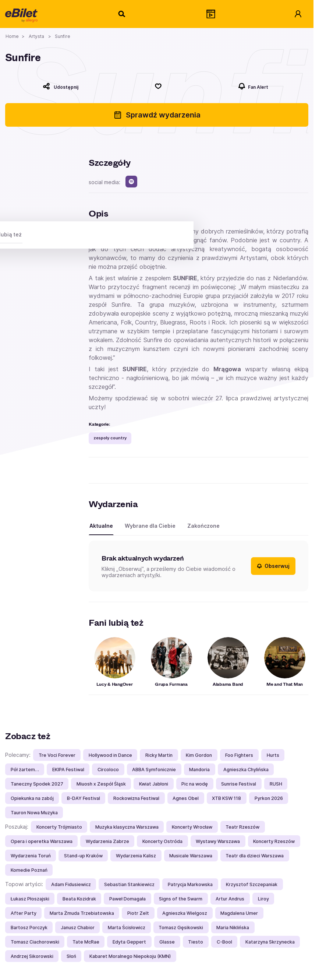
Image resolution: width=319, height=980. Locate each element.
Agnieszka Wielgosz (185, 913)
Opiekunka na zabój (32, 798)
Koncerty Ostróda (162, 841)
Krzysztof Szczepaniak (252, 884)
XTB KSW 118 (226, 798)
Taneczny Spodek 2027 (37, 784)
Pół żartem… (25, 770)
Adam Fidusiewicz (71, 884)
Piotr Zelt (138, 913)
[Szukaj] (122, 14)
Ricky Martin (159, 755)
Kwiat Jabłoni (154, 784)
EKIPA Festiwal (68, 770)
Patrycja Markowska (190, 884)
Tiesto (196, 942)
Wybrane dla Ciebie (150, 526)
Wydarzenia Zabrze (107, 841)
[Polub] (158, 86)
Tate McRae (86, 942)
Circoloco (108, 770)
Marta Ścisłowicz (127, 928)
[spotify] (131, 182)
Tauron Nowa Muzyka (34, 813)
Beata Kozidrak (79, 899)
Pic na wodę (195, 784)
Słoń (71, 956)
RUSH (276, 784)
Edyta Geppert (129, 942)
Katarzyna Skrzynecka (270, 942)
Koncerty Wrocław (192, 827)
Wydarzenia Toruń (31, 856)
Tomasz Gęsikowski (181, 928)
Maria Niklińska (233, 928)
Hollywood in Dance (110, 755)
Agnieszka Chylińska (246, 770)
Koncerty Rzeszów (274, 841)
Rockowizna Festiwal (136, 798)
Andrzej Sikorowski (32, 956)
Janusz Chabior (78, 928)
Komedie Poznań (29, 870)
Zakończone (203, 526)
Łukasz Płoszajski (30, 899)
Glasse (167, 942)
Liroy (263, 899)
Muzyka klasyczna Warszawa (127, 827)
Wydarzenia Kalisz (136, 856)
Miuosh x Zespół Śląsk (101, 784)
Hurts (273, 755)
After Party (24, 913)
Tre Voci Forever (57, 755)
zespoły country (110, 438)
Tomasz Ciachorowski (35, 942)
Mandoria (199, 770)
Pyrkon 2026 (269, 798)
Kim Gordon (199, 755)
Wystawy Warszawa (218, 841)
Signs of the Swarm (181, 899)
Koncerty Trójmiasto (59, 827)
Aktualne (101, 526)
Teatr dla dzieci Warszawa (255, 856)
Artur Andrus (230, 899)
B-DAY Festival (84, 798)
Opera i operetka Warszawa (42, 841)
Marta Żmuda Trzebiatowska (82, 913)
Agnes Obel (186, 798)
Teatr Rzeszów (242, 827)
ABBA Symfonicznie (154, 770)
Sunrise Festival (239, 784)
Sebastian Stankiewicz (129, 884)
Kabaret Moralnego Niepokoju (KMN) (130, 956)
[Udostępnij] (61, 86)
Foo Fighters (239, 755)
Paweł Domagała (127, 899)
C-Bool (224, 942)
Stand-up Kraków (83, 856)
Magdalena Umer (239, 913)
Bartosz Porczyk (29, 928)
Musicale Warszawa (191, 856)
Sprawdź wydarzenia (157, 115)
